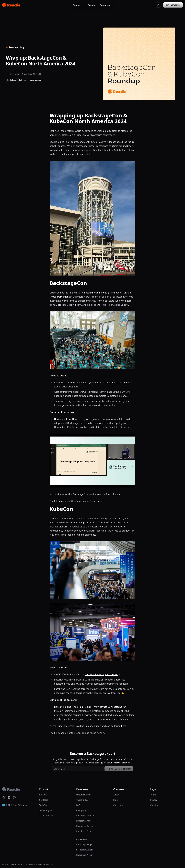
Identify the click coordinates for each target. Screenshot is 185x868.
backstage (12, 80)
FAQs (79, 805)
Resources (106, 5)
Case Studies (82, 800)
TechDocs (44, 805)
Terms (153, 795)
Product (78, 5)
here (117, 494)
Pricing (91, 5)
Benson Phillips (64, 707)
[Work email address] (78, 769)
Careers (118, 805)
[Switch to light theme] (158, 5)
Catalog (43, 795)
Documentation (84, 795)
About (116, 795)
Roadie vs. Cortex (84, 826)
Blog (115, 800)
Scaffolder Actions (85, 850)
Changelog (81, 810)
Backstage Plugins (85, 844)
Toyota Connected (111, 707)
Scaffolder (44, 800)
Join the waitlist (173, 5)
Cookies (154, 805)
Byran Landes (101, 293)
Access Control (46, 816)
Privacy (154, 800)
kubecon (23, 80)
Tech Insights (46, 810)
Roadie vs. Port (83, 821)
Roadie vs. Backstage (86, 816)
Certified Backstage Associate (102, 674)
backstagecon (35, 80)
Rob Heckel (86, 707)
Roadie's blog (15, 47)
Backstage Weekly (85, 855)
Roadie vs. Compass (86, 831)
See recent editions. (121, 763)
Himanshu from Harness (69, 419)
